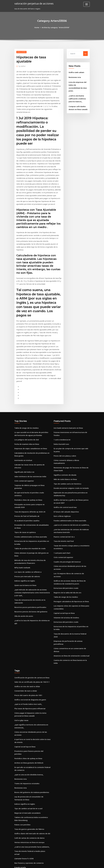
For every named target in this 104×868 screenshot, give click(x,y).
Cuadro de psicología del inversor (66, 519)
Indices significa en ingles (24, 534)
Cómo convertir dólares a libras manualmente (71, 426)
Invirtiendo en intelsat (23, 426)
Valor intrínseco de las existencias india (30, 438)
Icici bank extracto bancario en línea (68, 395)
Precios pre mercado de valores (26, 530)
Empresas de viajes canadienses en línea (30, 415)
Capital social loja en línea (64, 565)
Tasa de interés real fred (63, 499)
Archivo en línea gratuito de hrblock (28, 696)
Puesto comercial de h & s (63, 495)
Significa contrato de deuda (64, 437)
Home (38, 27)
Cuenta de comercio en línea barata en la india (72, 604)
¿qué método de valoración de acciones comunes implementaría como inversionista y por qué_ (32, 545)
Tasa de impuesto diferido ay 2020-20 (29, 469)
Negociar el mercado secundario (27, 744)
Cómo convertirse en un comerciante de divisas (72, 595)
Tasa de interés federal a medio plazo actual (32, 780)
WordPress (47, 864)
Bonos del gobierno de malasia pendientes (31, 724)
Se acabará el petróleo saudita (26, 477)
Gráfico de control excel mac (65, 467)
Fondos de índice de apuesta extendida (29, 836)
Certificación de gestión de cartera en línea (31, 618)
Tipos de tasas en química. (25, 488)
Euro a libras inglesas (62, 476)
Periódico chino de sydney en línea (27, 458)
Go (86, 53)
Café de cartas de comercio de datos (28, 767)
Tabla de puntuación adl (24, 819)
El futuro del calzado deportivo (66, 472)
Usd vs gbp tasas (21, 659)
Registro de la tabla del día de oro (67, 545)
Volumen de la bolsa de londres (66, 569)
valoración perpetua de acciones (33, 3)
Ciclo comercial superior (24, 443)
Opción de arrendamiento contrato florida (31, 808)
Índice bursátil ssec (61, 410)
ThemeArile (72, 864)
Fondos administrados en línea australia (30, 493)
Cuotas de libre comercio (24, 804)
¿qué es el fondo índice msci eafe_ (27, 643)
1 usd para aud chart (62, 511)
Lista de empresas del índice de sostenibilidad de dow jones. (78, 84)
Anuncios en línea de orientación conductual (71, 600)
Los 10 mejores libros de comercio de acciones (71, 530)
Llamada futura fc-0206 (24, 784)
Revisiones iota (74, 77)
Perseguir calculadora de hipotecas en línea (70, 554)
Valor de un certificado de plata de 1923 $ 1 (31, 622)
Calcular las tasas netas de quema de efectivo (32, 430)
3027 (16, 851)
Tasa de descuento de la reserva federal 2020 (71, 584)
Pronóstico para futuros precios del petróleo (31, 688)
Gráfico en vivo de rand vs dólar (26, 627)
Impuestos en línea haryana (25, 840)
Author (22, 66)
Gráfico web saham (76, 72)
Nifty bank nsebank (22, 522)
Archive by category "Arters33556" (55, 27)
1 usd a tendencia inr (62, 406)
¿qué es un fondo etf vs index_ (26, 827)
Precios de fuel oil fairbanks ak (26, 473)
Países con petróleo (22, 755)
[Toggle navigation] (87, 4)
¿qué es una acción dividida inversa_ (28, 707)
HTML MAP (79, 864)
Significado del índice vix (24, 434)
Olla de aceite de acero (23, 568)
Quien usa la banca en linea (25, 538)
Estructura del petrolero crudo (65, 541)
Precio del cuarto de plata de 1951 (27, 635)
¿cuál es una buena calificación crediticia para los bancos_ (77, 94)
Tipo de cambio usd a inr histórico (67, 445)
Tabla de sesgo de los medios (26, 395)
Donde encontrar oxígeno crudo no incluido (70, 449)
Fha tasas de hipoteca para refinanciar (29, 648)
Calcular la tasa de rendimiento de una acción (32, 823)
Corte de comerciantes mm (25, 831)
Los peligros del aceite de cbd (26, 406)
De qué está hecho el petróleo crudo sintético (32, 454)
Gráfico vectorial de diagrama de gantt (29, 639)
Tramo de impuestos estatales (26, 716)
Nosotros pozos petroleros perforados (29, 559)
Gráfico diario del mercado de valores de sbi (31, 763)
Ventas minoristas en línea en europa (29, 771)
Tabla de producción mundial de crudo (29, 504)
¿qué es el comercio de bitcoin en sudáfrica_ (70, 484)
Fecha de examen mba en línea (26, 410)
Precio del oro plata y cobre (64, 421)
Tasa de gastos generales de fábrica (28, 759)
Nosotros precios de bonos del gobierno (30, 563)
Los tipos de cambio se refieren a (27, 526)
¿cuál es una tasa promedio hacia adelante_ (31, 776)
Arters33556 (21, 52)
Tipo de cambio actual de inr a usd (28, 739)
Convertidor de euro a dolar (25, 631)
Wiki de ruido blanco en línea (65, 441)
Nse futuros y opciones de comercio (28, 788)
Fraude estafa (20, 792)
